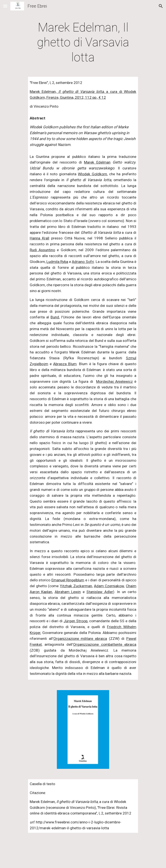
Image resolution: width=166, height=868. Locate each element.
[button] (5, 6)
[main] (83, 42)
